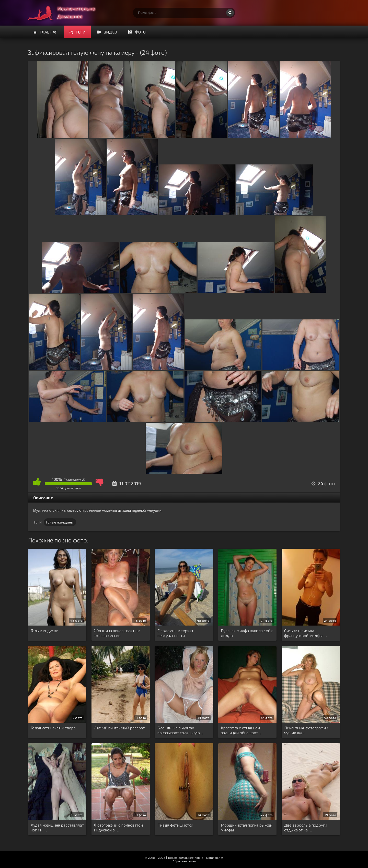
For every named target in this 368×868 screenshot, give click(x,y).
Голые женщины (60, 522)
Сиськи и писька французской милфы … (306, 633)
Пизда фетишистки (175, 825)
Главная (45, 32)
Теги (77, 32)
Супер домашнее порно (66, 13)
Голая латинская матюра (53, 728)
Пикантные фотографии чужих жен (306, 730)
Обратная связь (184, 861)
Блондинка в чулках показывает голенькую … (181, 730)
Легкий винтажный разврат (119, 728)
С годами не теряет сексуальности (175, 633)
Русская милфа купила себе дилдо (247, 633)
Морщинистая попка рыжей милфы (247, 827)
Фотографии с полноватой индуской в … (118, 827)
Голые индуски (44, 631)
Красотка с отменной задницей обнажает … (241, 730)
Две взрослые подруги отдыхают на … (306, 827)
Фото (137, 32)
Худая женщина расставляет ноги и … (57, 827)
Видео (107, 32)
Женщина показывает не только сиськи (117, 633)
